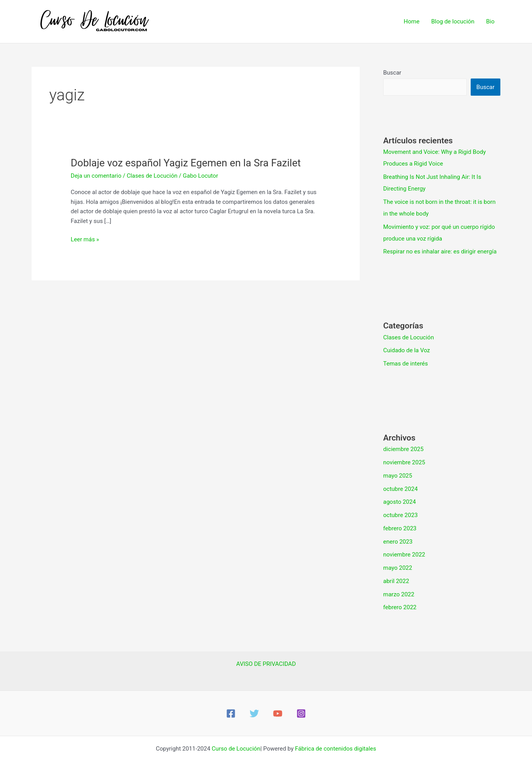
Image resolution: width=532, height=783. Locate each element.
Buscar (392, 73)
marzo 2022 (399, 594)
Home (412, 21)
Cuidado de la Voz (407, 350)
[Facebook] (231, 713)
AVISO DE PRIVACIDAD (266, 664)
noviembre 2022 (404, 555)
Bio (490, 21)
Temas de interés (406, 364)
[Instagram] (301, 713)
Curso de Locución (236, 749)
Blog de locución (453, 21)
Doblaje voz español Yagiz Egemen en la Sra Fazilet (186, 163)
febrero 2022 (400, 607)
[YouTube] (278, 713)
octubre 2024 (400, 489)
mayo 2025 (398, 476)
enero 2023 (398, 542)
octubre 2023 (400, 515)
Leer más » (85, 239)
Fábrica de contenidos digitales (336, 749)
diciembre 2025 (403, 449)
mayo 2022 (398, 568)
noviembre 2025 (404, 462)
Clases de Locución (152, 176)
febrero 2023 (400, 528)
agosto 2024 (400, 502)
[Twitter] (254, 713)
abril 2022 (396, 581)
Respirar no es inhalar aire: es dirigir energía (440, 251)
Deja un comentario (96, 176)
